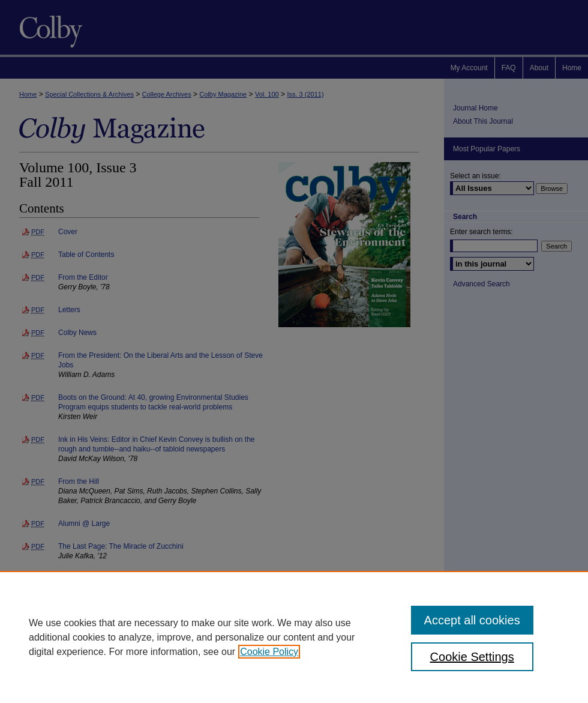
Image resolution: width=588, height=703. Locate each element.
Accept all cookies (472, 620)
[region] (294, 637)
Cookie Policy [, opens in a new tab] (269, 652)
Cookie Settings (472, 657)
